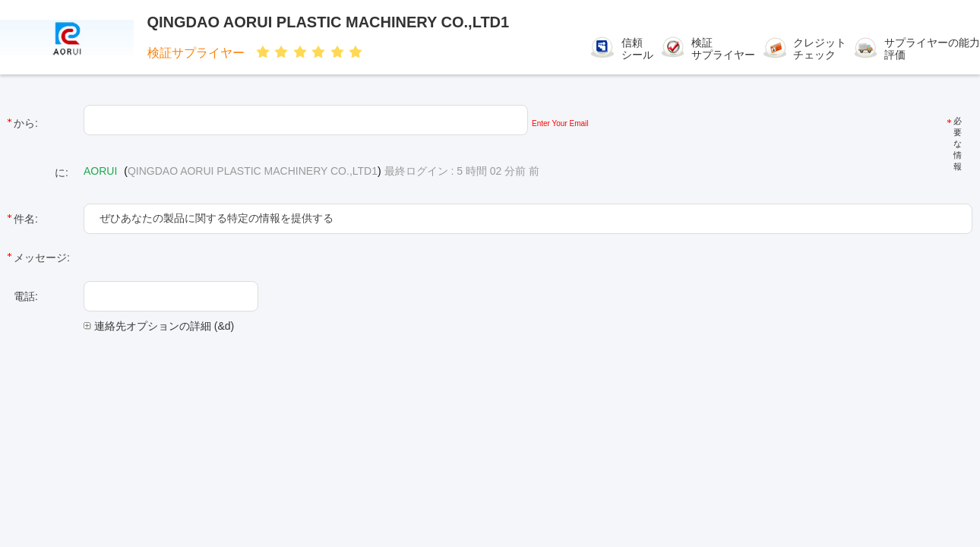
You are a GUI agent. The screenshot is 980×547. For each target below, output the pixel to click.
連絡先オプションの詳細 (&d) (159, 326)
